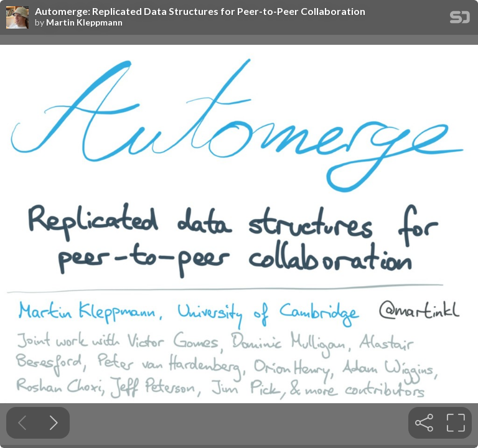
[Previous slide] (22, 423)
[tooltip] (424, 423)
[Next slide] (54, 423)
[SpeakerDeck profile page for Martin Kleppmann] (17, 18)
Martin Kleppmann (84, 22)
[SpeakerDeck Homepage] (460, 20)
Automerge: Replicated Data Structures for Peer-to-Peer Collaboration (200, 11)
